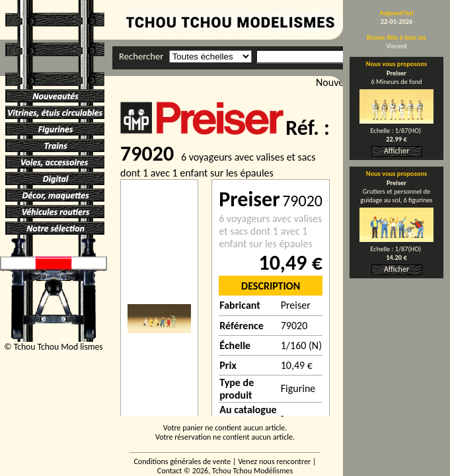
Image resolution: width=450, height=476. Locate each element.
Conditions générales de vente (182, 461)
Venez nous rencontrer (274, 461)
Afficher (396, 151)
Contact (170, 471)
